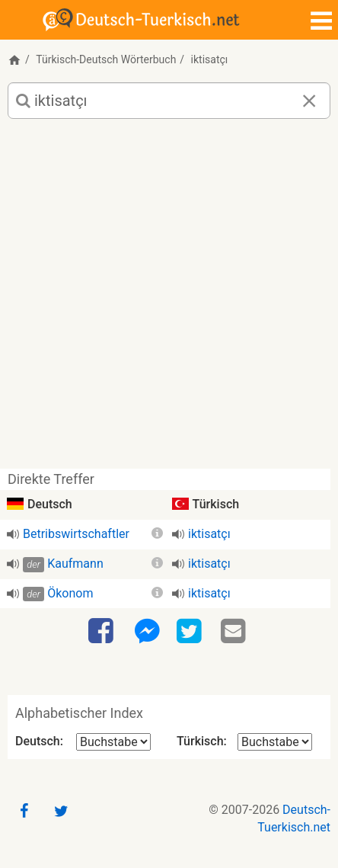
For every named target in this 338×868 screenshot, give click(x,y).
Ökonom (70, 593)
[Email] (235, 632)
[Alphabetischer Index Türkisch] (275, 742)
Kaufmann (75, 564)
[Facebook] (103, 632)
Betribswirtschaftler (76, 534)
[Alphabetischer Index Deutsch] (113, 742)
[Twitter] (191, 632)
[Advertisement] (169, 299)
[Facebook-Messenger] (147, 632)
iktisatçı (209, 534)
